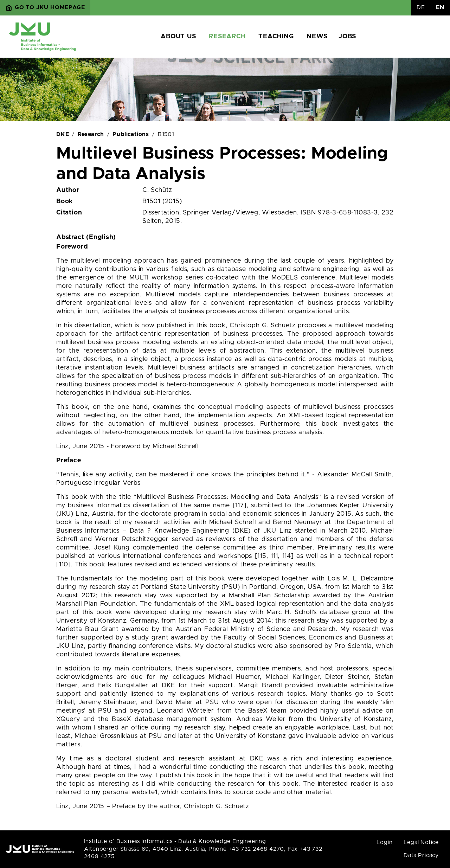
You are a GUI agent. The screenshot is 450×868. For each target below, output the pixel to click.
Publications (131, 134)
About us (178, 37)
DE (421, 7)
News (317, 37)
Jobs (347, 37)
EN (440, 7)
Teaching (276, 37)
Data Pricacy (421, 855)
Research (227, 37)
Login (384, 842)
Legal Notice (421, 842)
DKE (63, 134)
